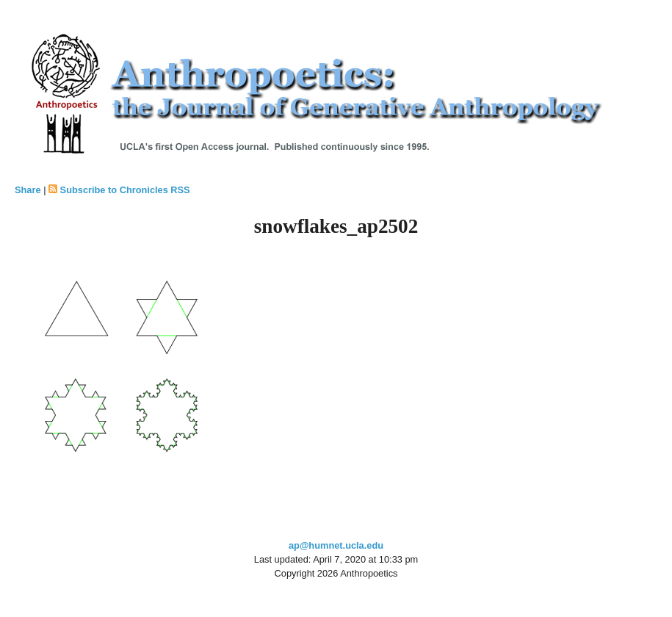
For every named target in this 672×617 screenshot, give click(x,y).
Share (28, 190)
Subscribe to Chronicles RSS (125, 190)
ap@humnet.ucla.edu (336, 545)
